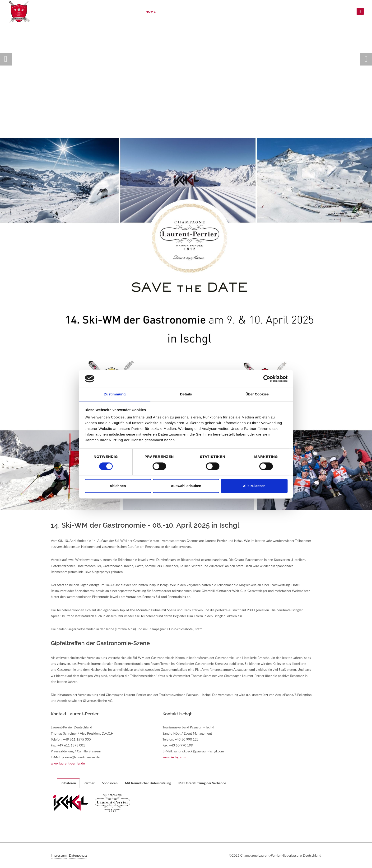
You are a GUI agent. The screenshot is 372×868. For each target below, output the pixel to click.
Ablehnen (118, 486)
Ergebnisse (259, 12)
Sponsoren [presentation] (110, 783)
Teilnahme (230, 12)
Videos (303, 12)
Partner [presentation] (89, 783)
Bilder (283, 12)
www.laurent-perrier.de (68, 763)
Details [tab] (186, 394)
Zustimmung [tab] (115, 394)
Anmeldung (202, 12)
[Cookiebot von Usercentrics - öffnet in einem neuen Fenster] (267, 379)
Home (151, 12)
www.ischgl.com (174, 757)
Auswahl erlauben (186, 486)
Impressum (59, 855)
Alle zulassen (254, 486)
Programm (173, 12)
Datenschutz (330, 12)
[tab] (68, 783)
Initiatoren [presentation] (68, 783)
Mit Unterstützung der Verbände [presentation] (202, 783)
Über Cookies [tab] (257, 394)
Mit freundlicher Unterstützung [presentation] (148, 783)
